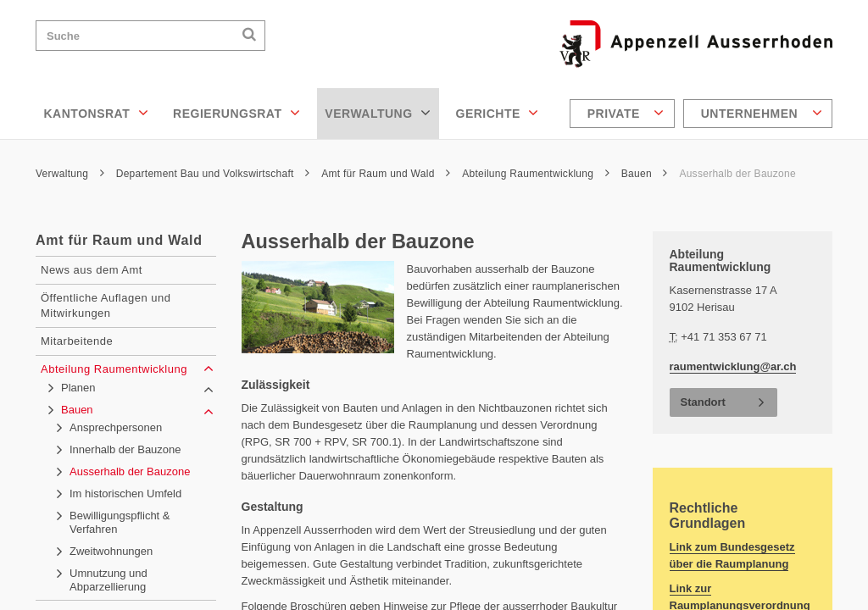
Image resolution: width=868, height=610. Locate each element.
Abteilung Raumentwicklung (536, 174)
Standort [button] (703, 402)
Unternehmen (762, 113)
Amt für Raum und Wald (386, 174)
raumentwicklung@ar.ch (733, 366)
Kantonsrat (97, 113)
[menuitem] (624, 114)
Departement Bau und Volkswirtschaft (213, 174)
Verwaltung (378, 113)
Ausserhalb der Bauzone (737, 174)
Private (626, 113)
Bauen (645, 174)
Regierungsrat (236, 113)
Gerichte (498, 113)
